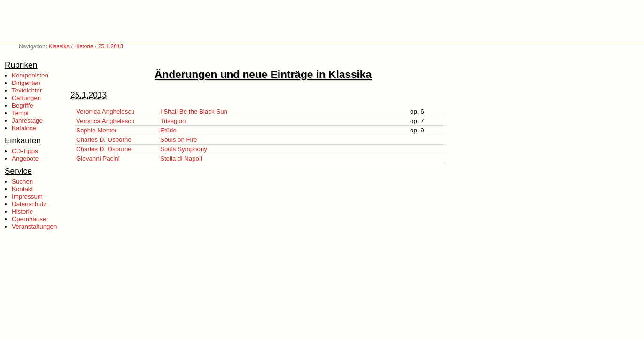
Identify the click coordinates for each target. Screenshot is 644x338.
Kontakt (22, 189)
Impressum (27, 196)
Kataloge (24, 128)
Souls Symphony (184, 149)
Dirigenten (26, 83)
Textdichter (27, 90)
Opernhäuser (30, 219)
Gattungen (26, 98)
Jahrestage (27, 120)
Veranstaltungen (34, 227)
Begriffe (23, 105)
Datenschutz (29, 204)
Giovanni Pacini (98, 158)
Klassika (59, 46)
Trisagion (173, 121)
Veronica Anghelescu (105, 111)
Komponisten (30, 75)
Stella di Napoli (181, 158)
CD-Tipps (25, 151)
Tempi (20, 113)
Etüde (168, 130)
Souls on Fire (179, 140)
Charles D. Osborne (104, 140)
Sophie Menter (97, 130)
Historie (84, 46)
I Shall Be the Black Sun (194, 111)
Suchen (22, 181)
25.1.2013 (111, 46)
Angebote (25, 158)
